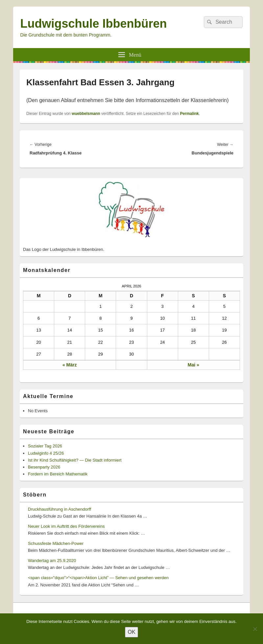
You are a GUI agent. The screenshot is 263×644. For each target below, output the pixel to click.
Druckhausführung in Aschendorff (60, 509)
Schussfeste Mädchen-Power (56, 543)
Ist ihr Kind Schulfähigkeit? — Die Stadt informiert (75, 460)
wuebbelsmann (86, 114)
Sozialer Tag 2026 (45, 446)
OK (131, 632)
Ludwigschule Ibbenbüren (94, 24)
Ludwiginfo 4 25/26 (46, 453)
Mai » (193, 365)
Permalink (189, 114)
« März (70, 365)
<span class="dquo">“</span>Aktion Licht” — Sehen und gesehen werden (98, 578)
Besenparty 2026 (44, 467)
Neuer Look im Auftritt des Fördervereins (66, 526)
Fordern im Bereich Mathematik (58, 474)
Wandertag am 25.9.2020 (52, 561)
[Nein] (255, 629)
